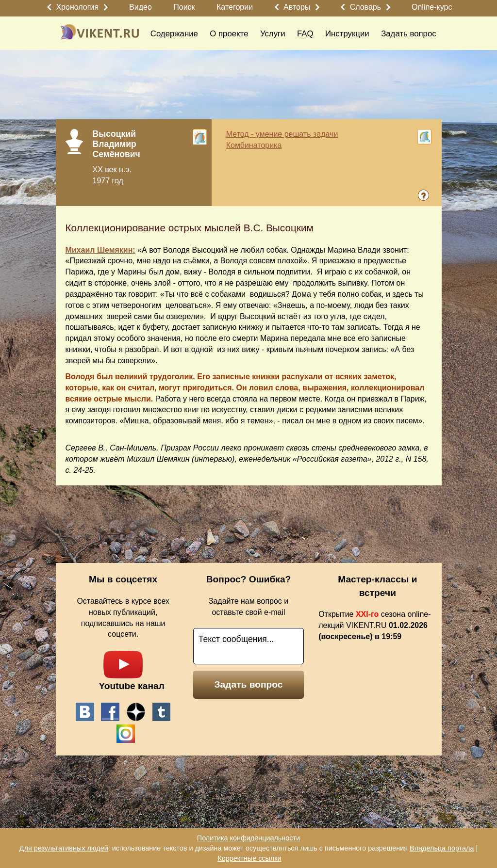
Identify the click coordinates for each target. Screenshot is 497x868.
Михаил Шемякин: (100, 250)
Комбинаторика (254, 145)
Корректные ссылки (249, 858)
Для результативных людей (64, 848)
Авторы (297, 7)
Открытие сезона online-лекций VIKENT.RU (374, 625)
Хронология (77, 7)
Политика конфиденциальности (248, 838)
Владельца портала (442, 848)
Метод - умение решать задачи (282, 134)
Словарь (365, 7)
